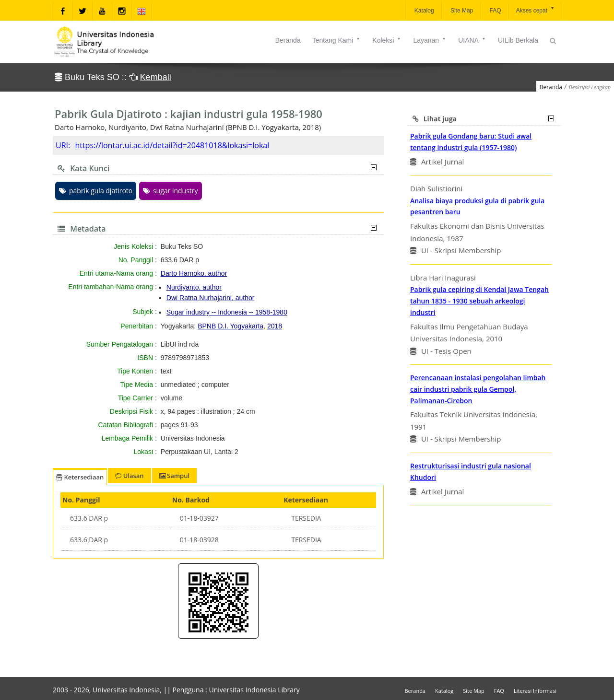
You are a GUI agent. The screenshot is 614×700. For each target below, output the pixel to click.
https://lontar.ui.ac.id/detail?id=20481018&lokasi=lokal (172, 145)
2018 (275, 326)
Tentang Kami (337, 40)
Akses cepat (536, 10)
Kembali (156, 77)
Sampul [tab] (174, 476)
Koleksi (387, 40)
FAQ (494, 11)
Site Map (461, 11)
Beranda (288, 40)
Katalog (424, 11)
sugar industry (171, 191)
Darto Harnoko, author (194, 273)
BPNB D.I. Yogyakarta (230, 326)
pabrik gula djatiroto (96, 191)
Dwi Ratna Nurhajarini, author (211, 298)
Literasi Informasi (535, 691)
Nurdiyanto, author (194, 287)
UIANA (472, 40)
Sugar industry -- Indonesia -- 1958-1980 (227, 312)
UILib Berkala (518, 40)
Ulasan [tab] (129, 476)
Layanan (430, 40)
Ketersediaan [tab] (80, 477)
